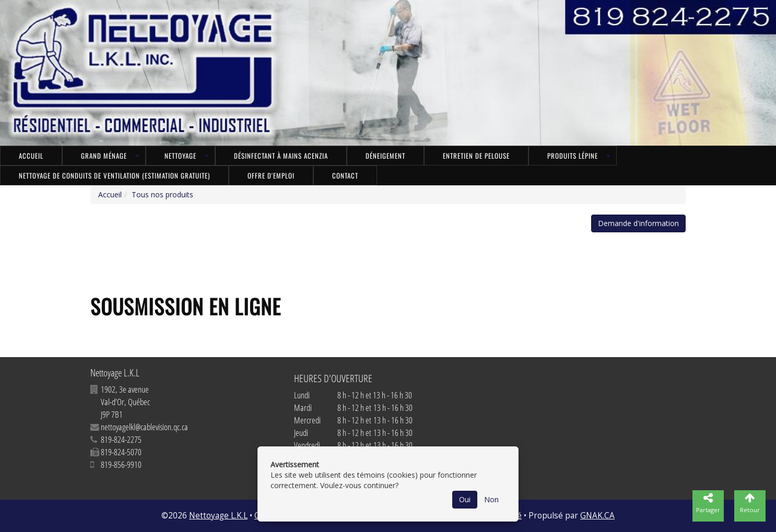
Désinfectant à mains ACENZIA (281, 156)
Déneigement (385, 156)
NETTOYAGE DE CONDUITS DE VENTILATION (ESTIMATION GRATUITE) (114, 175)
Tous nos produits (162, 194)
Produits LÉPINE (573, 156)
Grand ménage (104, 156)
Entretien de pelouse (476, 156)
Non (491, 499)
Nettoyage (180, 156)
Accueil (31, 156)
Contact (345, 175)
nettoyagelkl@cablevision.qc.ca (144, 427)
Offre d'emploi (271, 175)
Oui (465, 499)
